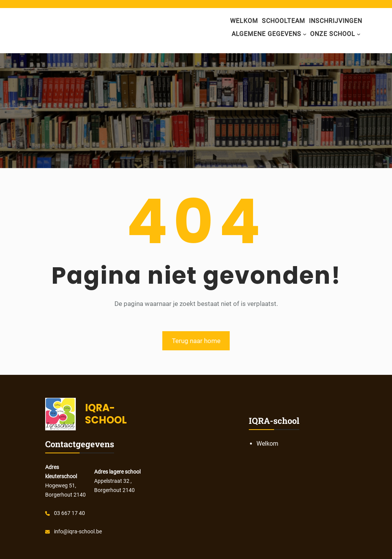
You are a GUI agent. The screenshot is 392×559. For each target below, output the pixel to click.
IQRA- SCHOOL (106, 414)
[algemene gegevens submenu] (305, 34)
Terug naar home (196, 341)
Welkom (244, 21)
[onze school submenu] (359, 34)
